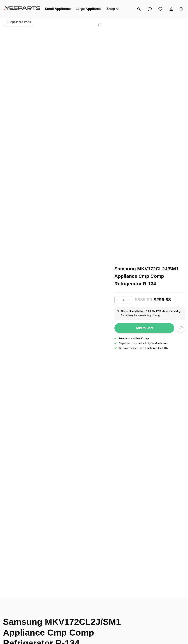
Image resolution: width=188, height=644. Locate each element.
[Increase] (129, 300)
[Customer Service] (150, 9)
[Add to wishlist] (181, 328)
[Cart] (181, 9)
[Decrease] (117, 300)
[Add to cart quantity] (123, 300)
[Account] (171, 9)
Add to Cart (144, 328)
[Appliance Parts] (18, 22)
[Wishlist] (160, 9)
